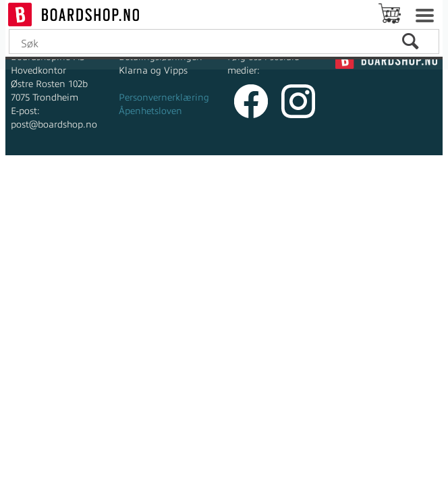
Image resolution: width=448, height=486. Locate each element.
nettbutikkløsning (204, 182)
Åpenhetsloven (150, 111)
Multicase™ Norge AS (331, 182)
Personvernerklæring (164, 98)
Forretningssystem (110, 182)
